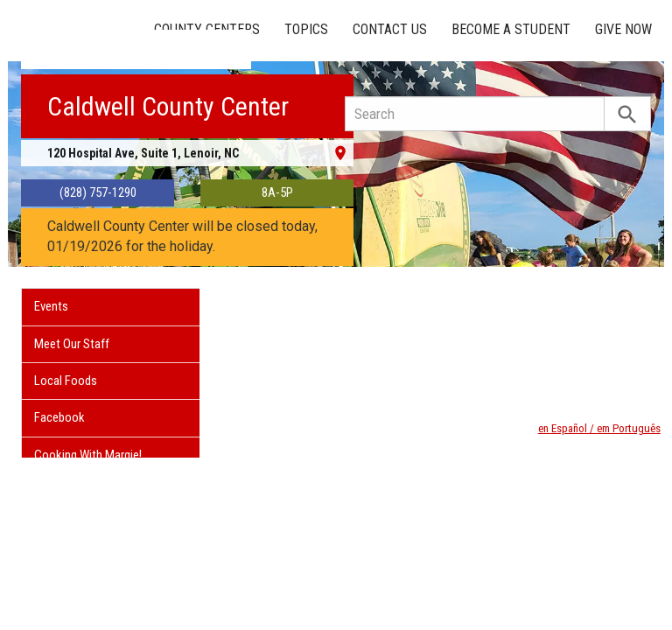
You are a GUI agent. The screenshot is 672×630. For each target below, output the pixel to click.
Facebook (59, 417)
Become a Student (511, 29)
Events (51, 306)
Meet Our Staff (72, 344)
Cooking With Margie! (88, 455)
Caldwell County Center (168, 106)
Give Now (623, 29)
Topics (306, 29)
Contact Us (390, 29)
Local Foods (66, 381)
